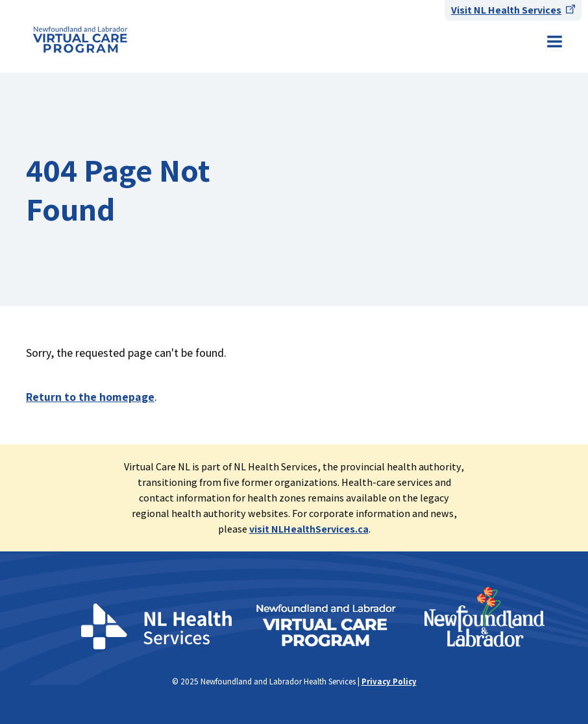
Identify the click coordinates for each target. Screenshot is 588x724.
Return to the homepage (90, 397)
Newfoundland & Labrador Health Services (80, 40)
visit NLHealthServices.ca (309, 529)
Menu (555, 42)
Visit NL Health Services (506, 10)
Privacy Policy (389, 682)
